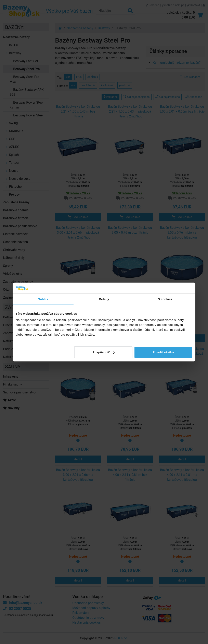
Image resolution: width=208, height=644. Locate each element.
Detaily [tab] (104, 299)
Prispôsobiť (103, 352)
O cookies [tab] (165, 299)
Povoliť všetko (163, 352)
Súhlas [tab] (43, 299)
